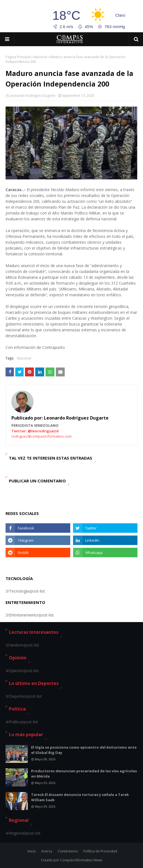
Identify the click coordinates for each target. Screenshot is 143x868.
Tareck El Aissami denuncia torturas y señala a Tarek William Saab (80, 797)
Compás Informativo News (81, 860)
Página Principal (18, 57)
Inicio (32, 851)
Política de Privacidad (100, 851)
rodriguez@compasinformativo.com (42, 436)
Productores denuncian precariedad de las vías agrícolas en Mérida (84, 774)
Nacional (40, 57)
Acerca (47, 851)
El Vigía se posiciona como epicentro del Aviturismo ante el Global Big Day (84, 750)
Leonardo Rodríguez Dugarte (32, 96)
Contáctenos (68, 851)
